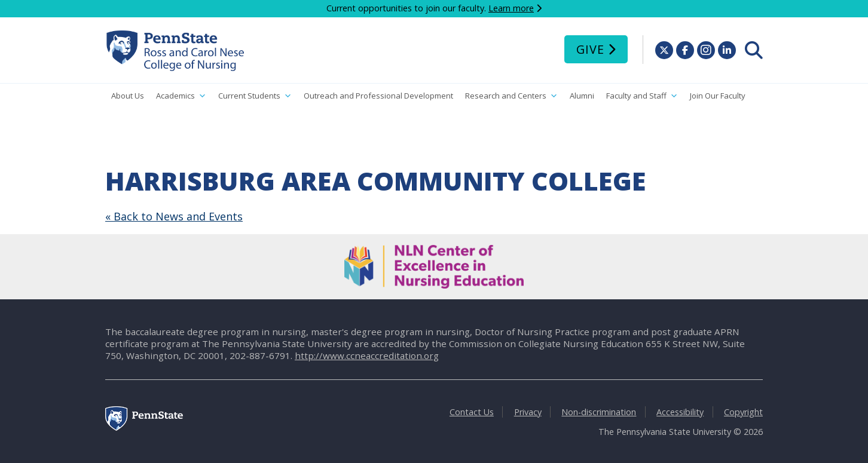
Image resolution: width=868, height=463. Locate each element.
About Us (128, 96)
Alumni (582, 96)
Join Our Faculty (718, 96)
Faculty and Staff (642, 96)
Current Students (255, 96)
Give (590, 49)
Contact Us (472, 412)
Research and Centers (511, 96)
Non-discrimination (599, 412)
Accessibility (680, 412)
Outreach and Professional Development (378, 96)
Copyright (743, 412)
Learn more (511, 8)
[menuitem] (754, 50)
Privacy (528, 412)
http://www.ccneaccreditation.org (367, 355)
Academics (181, 96)
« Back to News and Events (174, 216)
